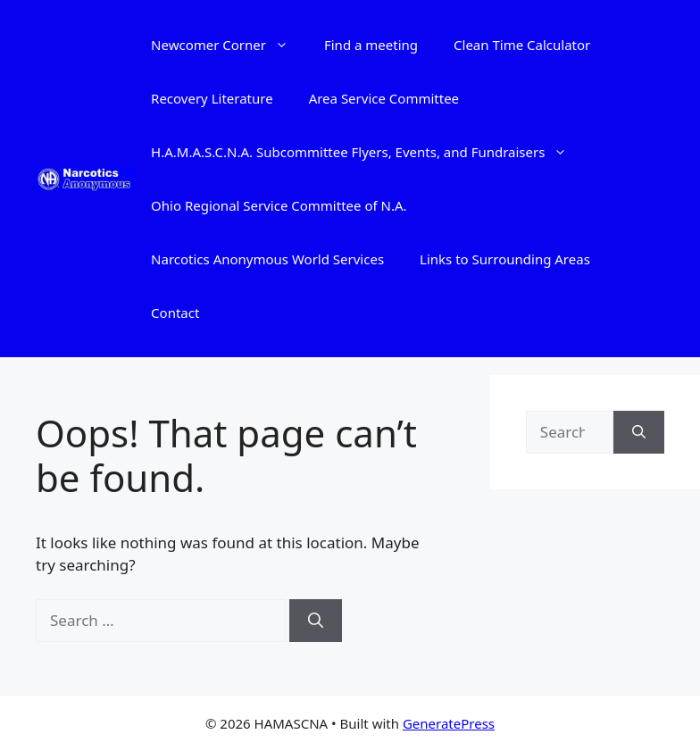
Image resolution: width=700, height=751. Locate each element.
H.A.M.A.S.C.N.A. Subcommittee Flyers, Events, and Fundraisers (368, 152)
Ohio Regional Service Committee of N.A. (279, 205)
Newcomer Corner (229, 45)
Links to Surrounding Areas (505, 259)
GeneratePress (449, 723)
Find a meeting (371, 45)
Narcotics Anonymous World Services (267, 259)
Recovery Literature (212, 98)
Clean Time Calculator (522, 45)
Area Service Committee (384, 98)
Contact (175, 313)
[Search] (316, 621)
